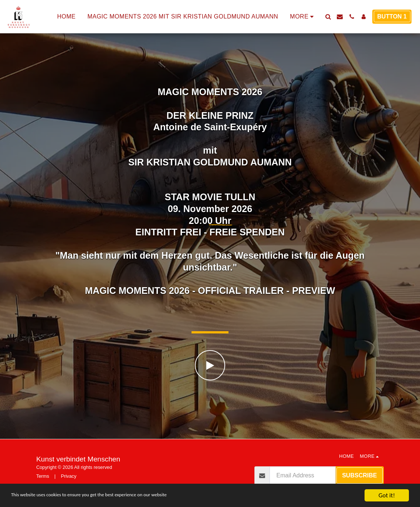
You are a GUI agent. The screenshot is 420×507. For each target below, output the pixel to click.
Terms (43, 476)
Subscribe (359, 475)
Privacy (69, 476)
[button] (328, 17)
